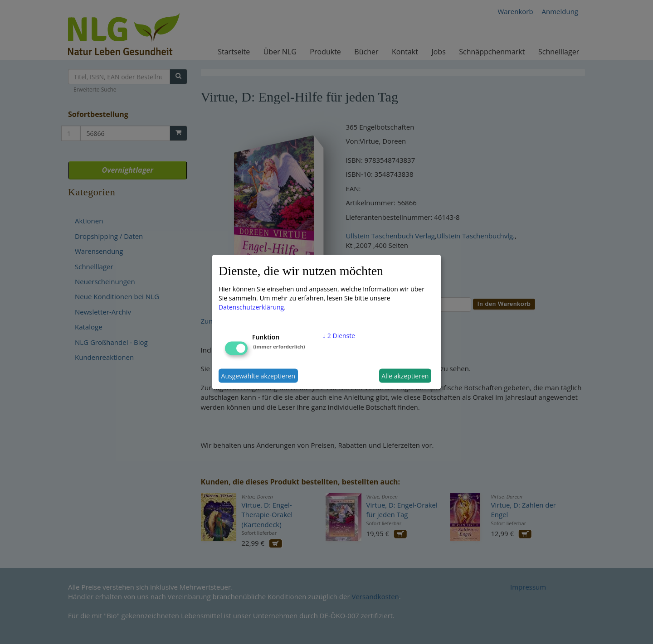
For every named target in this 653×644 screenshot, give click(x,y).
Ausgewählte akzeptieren (258, 375)
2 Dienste (339, 336)
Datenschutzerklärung (251, 307)
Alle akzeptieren (405, 375)
